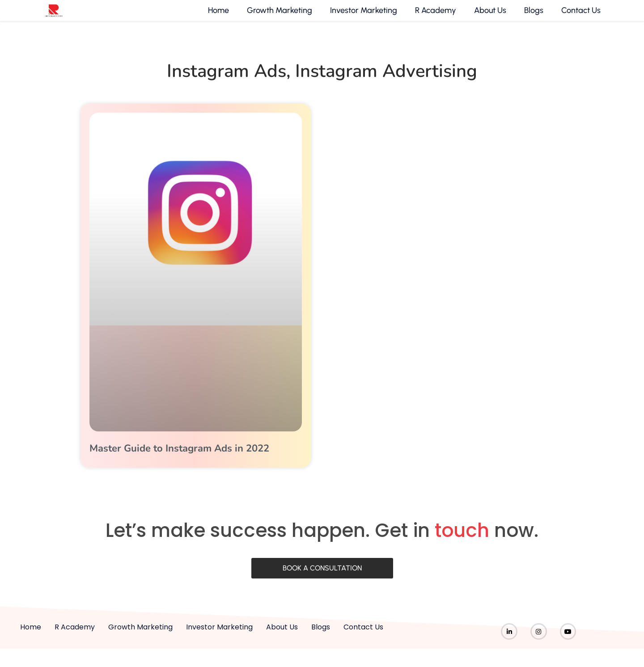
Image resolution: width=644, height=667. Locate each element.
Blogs (532, 17)
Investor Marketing (362, 17)
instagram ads (227, 84)
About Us (489, 17)
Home (217, 17)
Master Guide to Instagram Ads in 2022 (179, 461)
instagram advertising (386, 84)
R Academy (434, 17)
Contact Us (580, 17)
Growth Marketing (278, 17)
